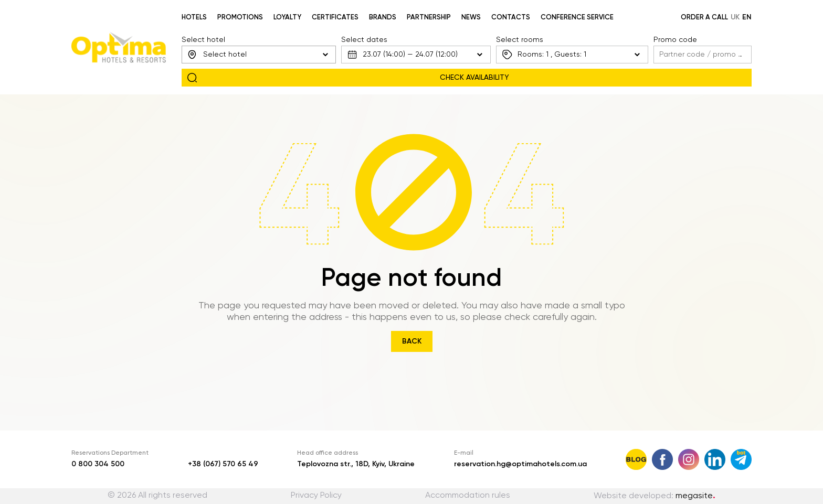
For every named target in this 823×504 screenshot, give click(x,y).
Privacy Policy (316, 496)
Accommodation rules (468, 496)
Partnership (429, 18)
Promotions (240, 18)
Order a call (704, 18)
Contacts (511, 18)
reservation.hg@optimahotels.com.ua (520, 464)
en (747, 17)
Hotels (194, 18)
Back (412, 341)
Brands (383, 18)
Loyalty (287, 18)
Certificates (335, 18)
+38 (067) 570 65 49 (223, 464)
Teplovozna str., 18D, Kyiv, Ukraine (356, 464)
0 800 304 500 (98, 464)
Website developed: (655, 496)
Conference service (577, 18)
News (471, 18)
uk (735, 17)
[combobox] (259, 55)
